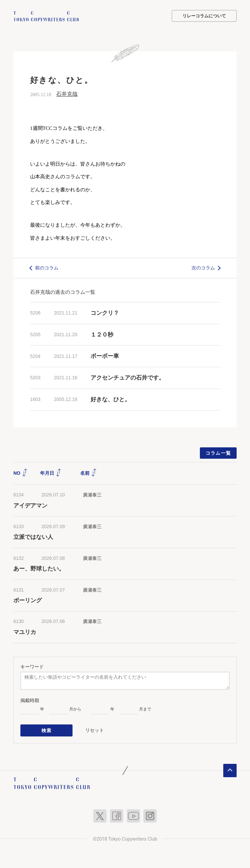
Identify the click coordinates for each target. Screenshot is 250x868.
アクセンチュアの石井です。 (128, 377)
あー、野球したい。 (39, 568)
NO (21, 473)
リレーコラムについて (204, 16)
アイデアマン (30, 505)
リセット (95, 729)
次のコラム (203, 267)
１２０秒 (102, 334)
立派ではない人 (33, 537)
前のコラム (47, 267)
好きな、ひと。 (110, 399)
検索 (47, 730)
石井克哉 (67, 94)
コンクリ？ (105, 313)
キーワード (32, 666)
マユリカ (25, 632)
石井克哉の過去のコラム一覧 (63, 292)
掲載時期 (30, 700)
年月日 (51, 473)
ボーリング (28, 600)
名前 (89, 473)
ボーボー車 (105, 356)
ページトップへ (230, 770)
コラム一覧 (218, 453)
